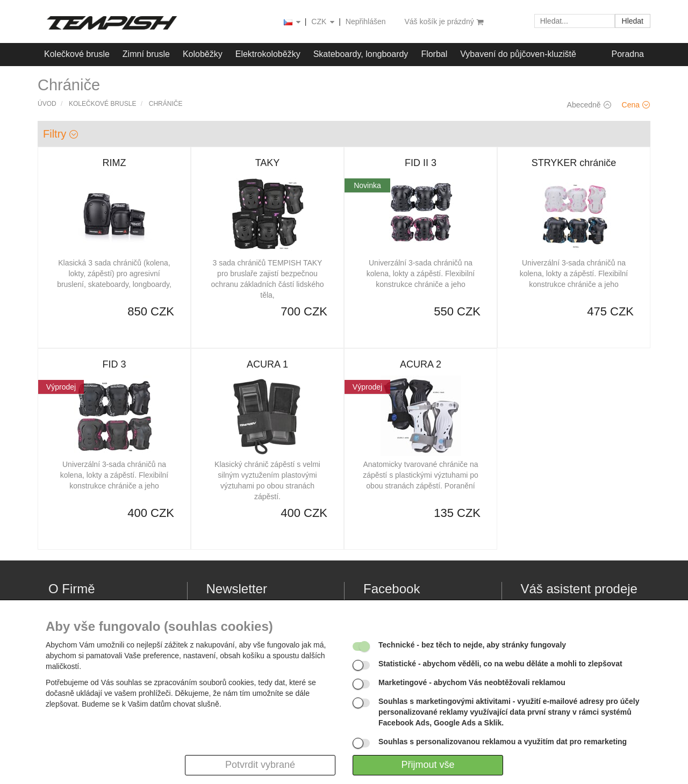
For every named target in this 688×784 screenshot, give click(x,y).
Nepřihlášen (366, 21)
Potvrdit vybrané (260, 765)
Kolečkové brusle (77, 54)
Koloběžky (203, 54)
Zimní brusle (146, 54)
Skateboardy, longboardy (361, 54)
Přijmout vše (428, 765)
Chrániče (166, 104)
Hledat (633, 21)
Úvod (47, 104)
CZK (324, 22)
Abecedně (589, 105)
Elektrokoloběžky (268, 54)
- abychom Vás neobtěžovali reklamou (472, 682)
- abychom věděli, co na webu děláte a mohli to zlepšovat (500, 664)
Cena (636, 105)
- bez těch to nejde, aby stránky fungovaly (472, 645)
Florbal (434, 54)
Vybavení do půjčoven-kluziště (518, 54)
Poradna (628, 54)
